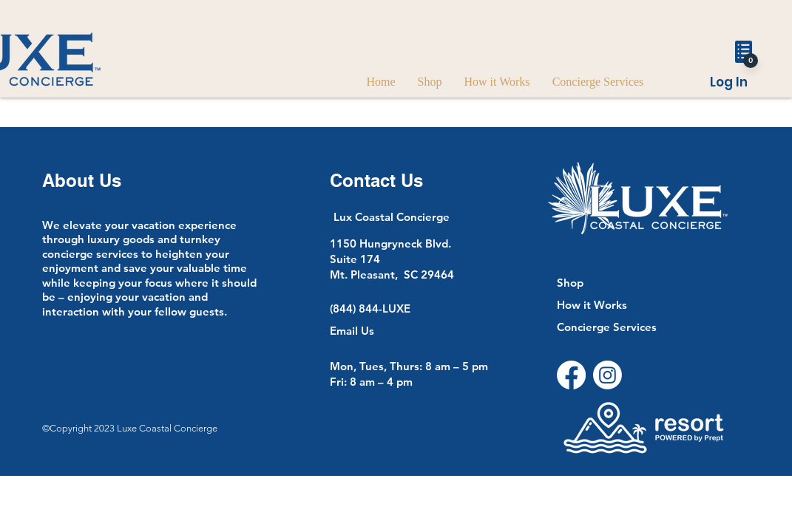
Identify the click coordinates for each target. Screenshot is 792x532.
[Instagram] (607, 375)
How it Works (592, 305)
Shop (570, 283)
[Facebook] (571, 375)
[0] (751, 61)
